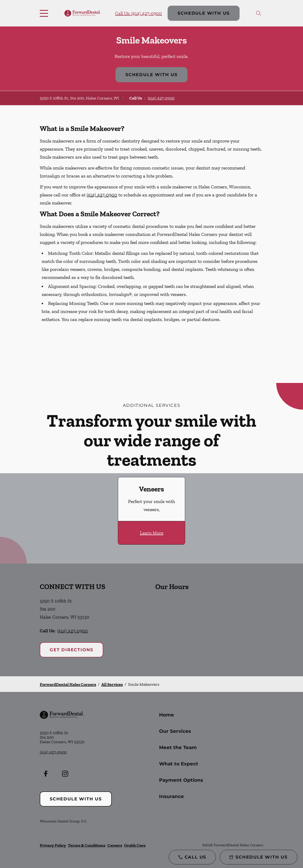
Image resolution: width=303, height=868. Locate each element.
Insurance (172, 796)
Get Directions (71, 650)
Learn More (152, 533)
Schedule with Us (204, 13)
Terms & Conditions (87, 845)
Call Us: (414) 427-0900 (138, 13)
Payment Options (181, 780)
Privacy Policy (53, 845)
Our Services (175, 731)
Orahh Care (135, 845)
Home (167, 715)
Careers (115, 845)
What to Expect (179, 764)
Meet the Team (178, 747)
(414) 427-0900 (161, 98)
